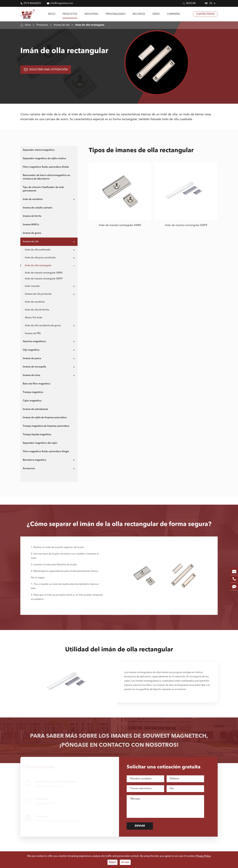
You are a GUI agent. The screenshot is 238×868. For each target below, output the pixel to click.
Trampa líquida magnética (37, 435)
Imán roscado (32, 286)
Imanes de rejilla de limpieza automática (45, 418)
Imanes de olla (62, 25)
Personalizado (116, 14)
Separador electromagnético (39, 150)
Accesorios (29, 469)
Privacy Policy (203, 856)
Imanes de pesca (32, 359)
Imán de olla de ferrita (37, 310)
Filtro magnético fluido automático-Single (46, 452)
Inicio (52, 14)
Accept (125, 862)
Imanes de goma (32, 233)
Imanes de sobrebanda (35, 409)
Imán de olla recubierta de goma (43, 326)
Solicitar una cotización (46, 76)
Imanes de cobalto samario (38, 208)
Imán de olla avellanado (38, 250)
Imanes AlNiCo (31, 225)
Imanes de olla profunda (38, 294)
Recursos (139, 14)
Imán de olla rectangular (90, 25)
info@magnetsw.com (62, 3)
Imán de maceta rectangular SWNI (44, 273)
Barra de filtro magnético (37, 384)
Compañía (173, 14)
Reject (112, 862)
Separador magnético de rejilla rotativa (44, 159)
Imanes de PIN (33, 333)
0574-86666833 (32, 3)
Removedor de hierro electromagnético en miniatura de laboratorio (47, 177)
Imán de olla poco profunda (40, 258)
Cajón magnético (32, 401)
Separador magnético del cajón (40, 443)
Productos (70, 14)
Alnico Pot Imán (34, 318)
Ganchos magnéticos (34, 342)
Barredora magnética (34, 460)
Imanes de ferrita (32, 216)
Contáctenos (205, 14)
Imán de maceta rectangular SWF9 (44, 279)
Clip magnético (31, 350)
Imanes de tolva (31, 375)
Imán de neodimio (33, 199)
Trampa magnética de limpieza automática (46, 426)
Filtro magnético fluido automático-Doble (46, 167)
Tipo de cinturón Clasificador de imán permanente (43, 189)
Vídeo (156, 14)
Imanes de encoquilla (34, 367)
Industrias (91, 14)
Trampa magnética (33, 392)
